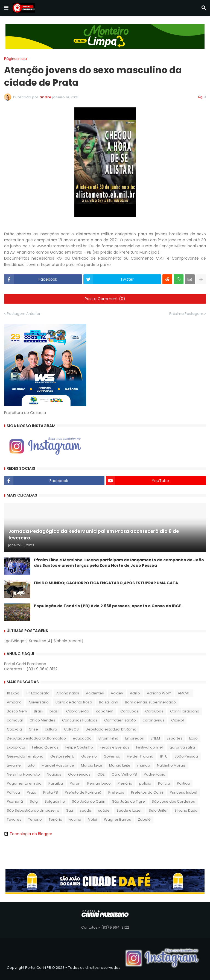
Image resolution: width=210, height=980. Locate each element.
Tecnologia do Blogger (28, 834)
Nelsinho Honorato (23, 774)
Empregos (135, 738)
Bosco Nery (17, 711)
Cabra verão (78, 711)
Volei (93, 819)
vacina (75, 819)
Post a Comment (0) (105, 299)
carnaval (15, 720)
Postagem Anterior (24, 314)
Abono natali (68, 693)
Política (13, 792)
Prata (32, 792)
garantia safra (182, 747)
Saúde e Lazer (129, 810)
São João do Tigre (129, 801)
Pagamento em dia (24, 783)
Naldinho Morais (171, 765)
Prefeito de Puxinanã (83, 792)
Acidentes (95, 693)
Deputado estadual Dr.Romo (111, 729)
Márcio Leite (120, 765)
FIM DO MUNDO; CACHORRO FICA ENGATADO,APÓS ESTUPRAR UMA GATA (106, 583)
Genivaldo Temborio (25, 756)
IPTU (164, 756)
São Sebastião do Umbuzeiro (33, 810)
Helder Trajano (140, 756)
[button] (6, 8)
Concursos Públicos (80, 720)
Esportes (175, 738)
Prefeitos (116, 792)
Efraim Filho (108, 738)
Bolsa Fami (109, 702)
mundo (144, 765)
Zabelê (144, 819)
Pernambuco (99, 783)
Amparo (14, 702)
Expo (193, 738)
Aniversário (39, 702)
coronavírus (154, 720)
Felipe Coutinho (79, 747)
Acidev (117, 693)
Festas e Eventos (115, 747)
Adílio (135, 693)
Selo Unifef (158, 810)
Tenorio (35, 819)
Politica (183, 783)
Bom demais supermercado (150, 702)
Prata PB (51, 792)
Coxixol (177, 720)
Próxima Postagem (186, 314)
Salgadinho (55, 801)
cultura (51, 729)
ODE (101, 774)
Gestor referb (62, 756)
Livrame (14, 765)
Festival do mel (149, 747)
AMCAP (184, 693)
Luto (31, 765)
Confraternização (120, 720)
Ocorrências (79, 774)
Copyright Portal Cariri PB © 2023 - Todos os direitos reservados (64, 968)
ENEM (155, 738)
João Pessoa (186, 756)
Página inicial (16, 59)
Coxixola (14, 729)
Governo (89, 756)
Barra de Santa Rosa (74, 702)
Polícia (164, 783)
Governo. (112, 756)
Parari (75, 783)
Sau (70, 810)
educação (82, 738)
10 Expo (13, 693)
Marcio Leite (92, 765)
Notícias (54, 774)
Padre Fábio (155, 774)
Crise (33, 729)
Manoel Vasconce (58, 765)
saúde (104, 810)
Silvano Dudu (186, 810)
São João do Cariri (89, 801)
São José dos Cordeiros (173, 801)
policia (145, 783)
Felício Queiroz (45, 747)
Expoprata (16, 747)
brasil (54, 711)
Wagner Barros (117, 819)
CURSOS (71, 729)
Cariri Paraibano (185, 711)
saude (86, 810)
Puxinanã (15, 801)
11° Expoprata (38, 693)
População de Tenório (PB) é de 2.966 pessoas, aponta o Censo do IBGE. (108, 606)
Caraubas (129, 711)
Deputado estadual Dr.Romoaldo (36, 738)
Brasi (38, 711)
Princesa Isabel (183, 792)
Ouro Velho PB (124, 774)
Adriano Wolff (159, 693)
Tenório (56, 819)
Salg (34, 801)
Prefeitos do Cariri (147, 792)
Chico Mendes (42, 720)
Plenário (125, 783)
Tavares (14, 819)
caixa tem (105, 711)
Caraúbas (154, 711)
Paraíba (56, 783)
